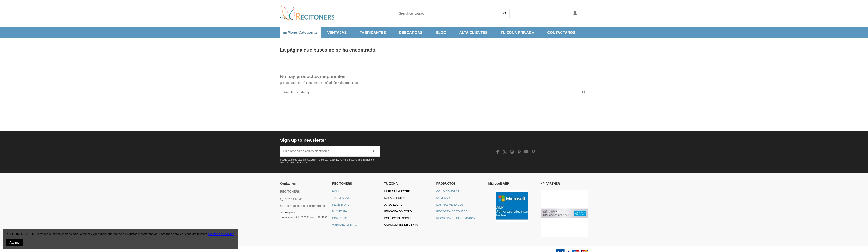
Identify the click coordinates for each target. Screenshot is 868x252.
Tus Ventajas (342, 198)
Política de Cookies (399, 218)
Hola (336, 192)
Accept (14, 242)
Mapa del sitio (395, 198)
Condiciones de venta (401, 225)
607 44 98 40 (294, 199)
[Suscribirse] (375, 151)
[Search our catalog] (505, 14)
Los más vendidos (450, 205)
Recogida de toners (452, 211)
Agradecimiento (345, 225)
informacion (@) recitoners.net (305, 206)
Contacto (340, 218)
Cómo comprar (448, 192)
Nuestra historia (398, 192)
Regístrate (341, 205)
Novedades (445, 198)
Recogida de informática (456, 218)
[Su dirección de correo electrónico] (325, 151)
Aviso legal (393, 205)
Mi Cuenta (340, 211)
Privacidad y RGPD (398, 211)
